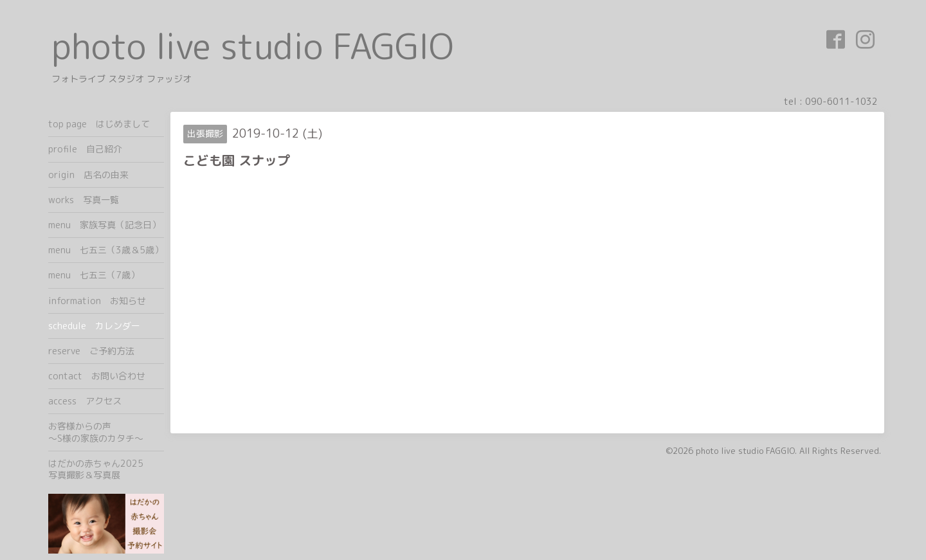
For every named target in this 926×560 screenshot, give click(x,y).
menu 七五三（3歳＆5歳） (106, 250)
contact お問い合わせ (97, 376)
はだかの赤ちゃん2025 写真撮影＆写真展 (106, 469)
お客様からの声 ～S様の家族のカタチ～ (106, 432)
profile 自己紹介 (85, 149)
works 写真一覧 (84, 200)
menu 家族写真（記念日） (104, 225)
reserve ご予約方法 (91, 351)
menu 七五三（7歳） (94, 275)
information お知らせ (97, 301)
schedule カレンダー (94, 326)
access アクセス (85, 401)
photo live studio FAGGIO (252, 46)
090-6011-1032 (841, 101)
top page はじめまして (99, 124)
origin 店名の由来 (88, 175)
